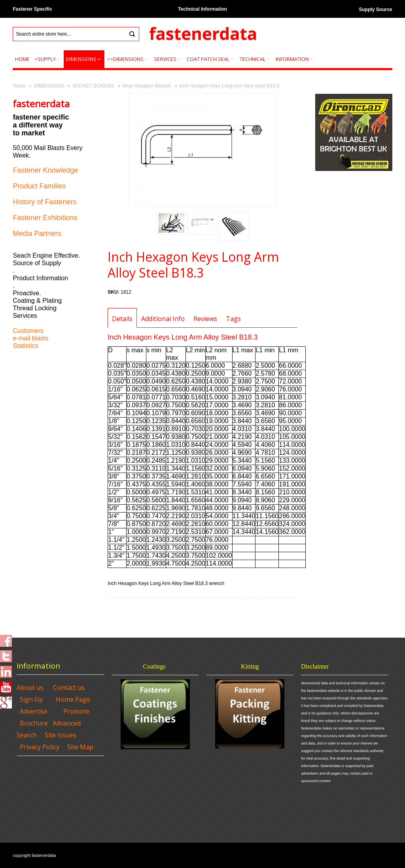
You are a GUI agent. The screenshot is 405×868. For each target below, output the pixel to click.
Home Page (73, 699)
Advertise (34, 711)
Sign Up (31, 699)
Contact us (69, 688)
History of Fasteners (44, 202)
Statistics (25, 346)
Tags (233, 319)
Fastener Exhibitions (45, 218)
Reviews (205, 319)
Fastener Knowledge (45, 170)
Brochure (34, 723)
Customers (28, 331)
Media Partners (37, 234)
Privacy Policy (40, 747)
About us (30, 688)
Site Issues (61, 735)
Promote (76, 711)
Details (122, 319)
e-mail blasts (30, 338)
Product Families (39, 186)
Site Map (80, 747)
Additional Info (163, 319)
